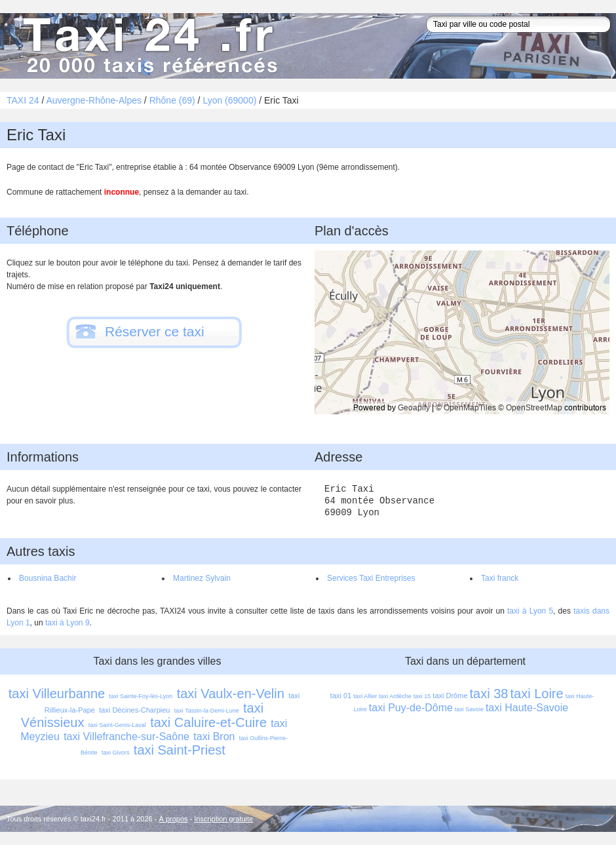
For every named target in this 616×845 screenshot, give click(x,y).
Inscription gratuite (223, 819)
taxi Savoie (469, 709)
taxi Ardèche (395, 696)
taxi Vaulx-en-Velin (231, 694)
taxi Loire (536, 694)
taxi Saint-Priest (180, 750)
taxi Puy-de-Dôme (411, 708)
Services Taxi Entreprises (371, 578)
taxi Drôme (450, 696)
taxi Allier (365, 696)
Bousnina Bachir (48, 578)
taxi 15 (422, 696)
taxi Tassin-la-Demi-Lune (207, 711)
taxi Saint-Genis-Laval (117, 725)
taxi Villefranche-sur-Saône (126, 737)
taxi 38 (489, 694)
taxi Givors (116, 753)
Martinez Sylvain (202, 578)
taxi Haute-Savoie (527, 708)
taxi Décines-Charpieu (134, 710)
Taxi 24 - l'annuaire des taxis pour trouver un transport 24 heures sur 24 (147, 46)
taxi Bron (214, 737)
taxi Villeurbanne (57, 694)
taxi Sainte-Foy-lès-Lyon (141, 696)
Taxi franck (500, 578)
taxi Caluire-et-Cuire (208, 722)
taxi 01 (341, 696)
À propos (174, 819)
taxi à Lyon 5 (530, 611)
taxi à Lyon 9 (67, 623)
